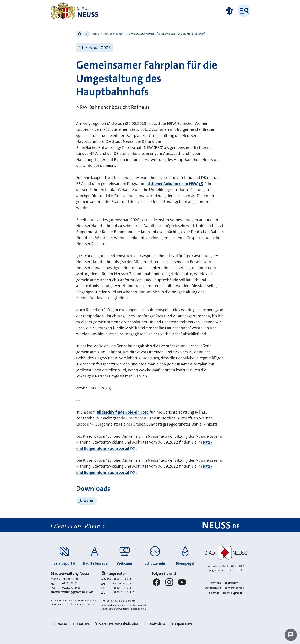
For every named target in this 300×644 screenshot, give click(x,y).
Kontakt (216, 583)
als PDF (89, 501)
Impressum (231, 583)
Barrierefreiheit (234, 588)
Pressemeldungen (114, 34)
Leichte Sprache (233, 593)
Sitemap (214, 593)
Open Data (184, 624)
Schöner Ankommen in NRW (173, 184)
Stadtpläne (157, 624)
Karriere (83, 624)
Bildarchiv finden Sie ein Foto (123, 412)
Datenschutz (213, 588)
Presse (95, 34)
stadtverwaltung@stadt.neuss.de (72, 592)
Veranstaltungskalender (119, 624)
